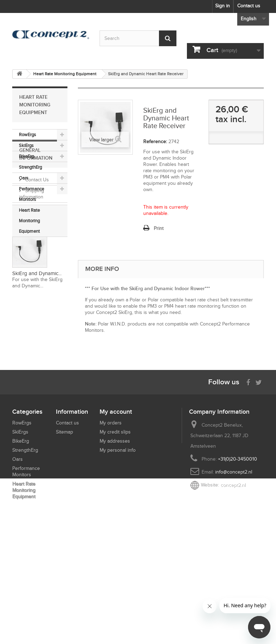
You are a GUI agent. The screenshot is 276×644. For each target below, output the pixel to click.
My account (116, 515)
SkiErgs (26, 145)
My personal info (118, 554)
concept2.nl (233, 588)
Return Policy (39, 324)
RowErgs (27, 135)
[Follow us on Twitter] (259, 485)
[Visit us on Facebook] (248, 485)
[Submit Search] (168, 38)
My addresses (115, 544)
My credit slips (115, 535)
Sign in (223, 6)
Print (159, 228)
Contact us (249, 6)
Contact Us (36, 285)
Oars (24, 178)
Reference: (155, 142)
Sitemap (64, 535)
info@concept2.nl (234, 575)
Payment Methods (44, 313)
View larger (101, 140)
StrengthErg (30, 167)
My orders (111, 526)
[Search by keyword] (138, 38)
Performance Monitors (31, 194)
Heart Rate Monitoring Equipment (29, 221)
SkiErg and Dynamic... (37, 425)
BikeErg (26, 156)
